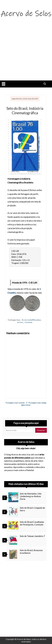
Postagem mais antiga (37, 403)
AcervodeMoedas (31, 320)
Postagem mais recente (15, 403)
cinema (29, 322)
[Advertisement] (26, 53)
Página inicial (26, 404)
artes (20, 322)
